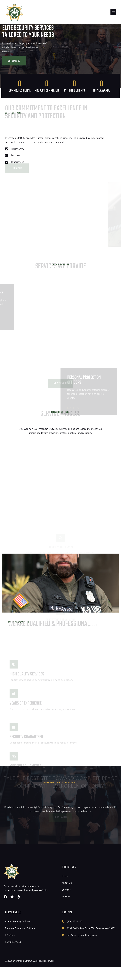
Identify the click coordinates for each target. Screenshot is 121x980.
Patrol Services (13, 955)
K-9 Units (10, 948)
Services (66, 903)
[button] (113, 12)
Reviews (66, 910)
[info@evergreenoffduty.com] (63, 948)
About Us (67, 896)
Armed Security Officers (18, 934)
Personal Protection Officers (20, 941)
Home (65, 889)
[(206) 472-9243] (63, 934)
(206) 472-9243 (75, 934)
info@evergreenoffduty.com (82, 948)
